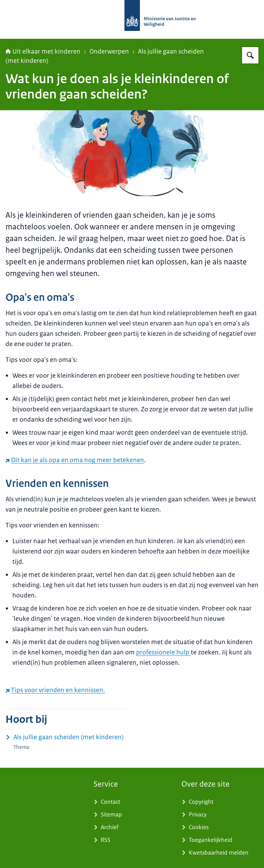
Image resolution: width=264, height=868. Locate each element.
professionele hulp (163, 652)
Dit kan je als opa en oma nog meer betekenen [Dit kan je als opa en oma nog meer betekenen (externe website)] (75, 460)
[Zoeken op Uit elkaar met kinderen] (250, 55)
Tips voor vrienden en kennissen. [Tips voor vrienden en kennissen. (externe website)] (55, 690)
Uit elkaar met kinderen (43, 52)
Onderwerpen (109, 52)
